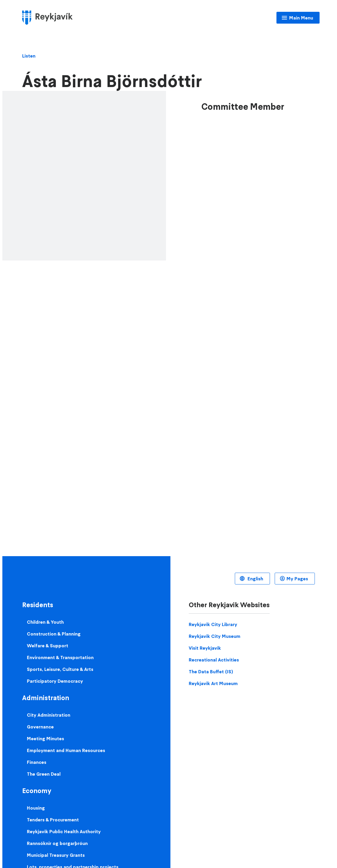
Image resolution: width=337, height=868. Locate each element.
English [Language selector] (255, 579)
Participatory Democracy (55, 681)
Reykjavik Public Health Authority (64, 831)
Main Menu (301, 18)
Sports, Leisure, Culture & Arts (60, 669)
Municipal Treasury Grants (56, 855)
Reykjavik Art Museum (213, 683)
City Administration (49, 715)
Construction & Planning (54, 634)
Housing (36, 808)
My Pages (297, 579)
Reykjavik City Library (213, 624)
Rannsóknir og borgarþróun (57, 843)
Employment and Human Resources (66, 750)
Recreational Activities (214, 660)
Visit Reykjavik (205, 648)
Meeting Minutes (45, 738)
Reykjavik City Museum (215, 636)
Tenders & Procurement (53, 820)
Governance (40, 727)
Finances (37, 762)
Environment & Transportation (60, 657)
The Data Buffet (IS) (211, 672)
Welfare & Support (48, 646)
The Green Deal (44, 774)
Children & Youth (45, 622)
